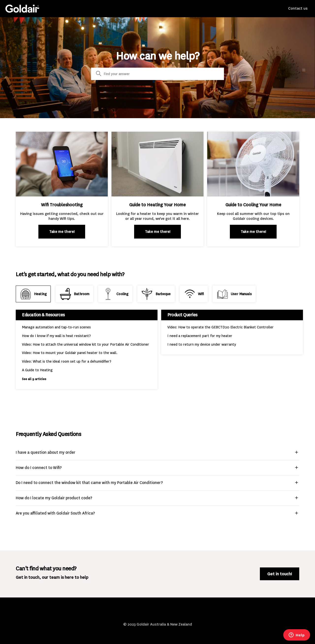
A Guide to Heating (37, 370)
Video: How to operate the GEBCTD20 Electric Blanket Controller (220, 327)
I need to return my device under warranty (202, 345)
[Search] (157, 74)
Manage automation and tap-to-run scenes (56, 327)
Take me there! (62, 232)
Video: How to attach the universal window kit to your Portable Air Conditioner (86, 345)
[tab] (33, 294)
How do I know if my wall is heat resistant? (56, 336)
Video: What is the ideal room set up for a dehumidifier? (67, 362)
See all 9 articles (34, 379)
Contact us (298, 8)
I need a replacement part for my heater (200, 336)
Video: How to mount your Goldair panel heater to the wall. (70, 353)
